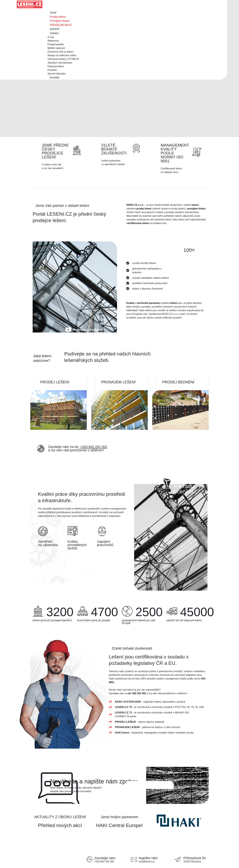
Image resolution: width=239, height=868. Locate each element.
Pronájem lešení (60, 21)
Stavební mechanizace (60, 63)
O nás (51, 37)
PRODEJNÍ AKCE (61, 25)
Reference (53, 41)
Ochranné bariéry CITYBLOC (63, 59)
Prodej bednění (56, 44)
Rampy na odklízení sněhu (62, 55)
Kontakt (54, 78)
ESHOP (55, 29)
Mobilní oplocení (56, 48)
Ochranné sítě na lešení (61, 52)
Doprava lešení (56, 66)
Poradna (52, 70)
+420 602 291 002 (94, 447)
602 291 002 (140, 693)
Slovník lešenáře (57, 74)
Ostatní (54, 33)
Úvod (53, 13)
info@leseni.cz (147, 862)
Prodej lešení (58, 17)
